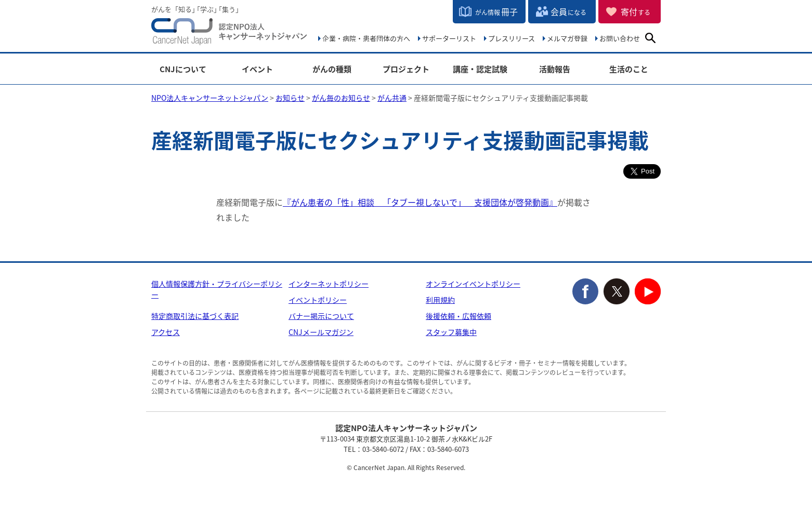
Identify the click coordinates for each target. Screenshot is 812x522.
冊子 (496, 11)
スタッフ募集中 (451, 332)
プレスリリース (512, 38)
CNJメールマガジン (321, 332)
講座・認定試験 (480, 69)
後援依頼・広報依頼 (459, 316)
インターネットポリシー (329, 284)
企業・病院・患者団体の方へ (366, 38)
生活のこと (629, 69)
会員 (568, 11)
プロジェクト (406, 69)
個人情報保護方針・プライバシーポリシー (217, 289)
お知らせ (290, 98)
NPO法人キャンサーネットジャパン (229, 34)
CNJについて (183, 69)
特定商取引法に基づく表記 (195, 316)
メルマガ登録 (567, 38)
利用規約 (440, 300)
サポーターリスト (449, 38)
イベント (257, 69)
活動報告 (555, 69)
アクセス (166, 332)
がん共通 (392, 98)
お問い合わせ (620, 38)
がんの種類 (332, 69)
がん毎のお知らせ (341, 98)
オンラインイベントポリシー (473, 284)
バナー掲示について (321, 316)
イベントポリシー (318, 300)
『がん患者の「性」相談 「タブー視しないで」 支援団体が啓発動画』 (420, 202)
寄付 (636, 11)
